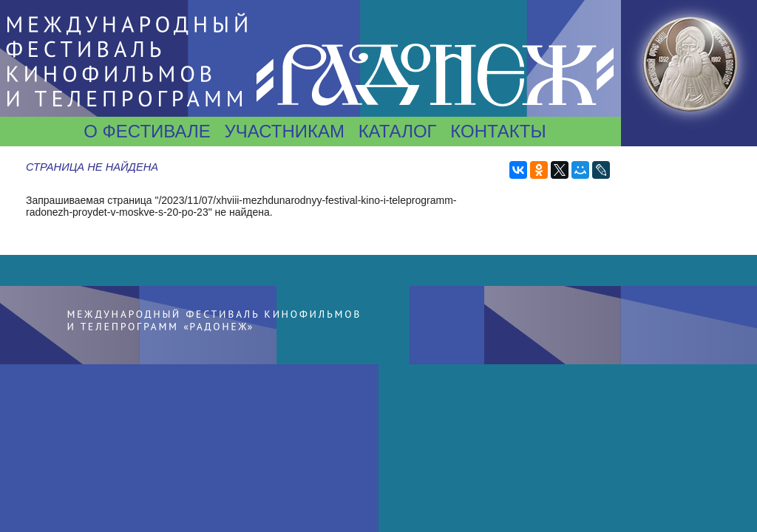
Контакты (498, 131)
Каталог (398, 131)
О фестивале (147, 131)
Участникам (284, 131)
